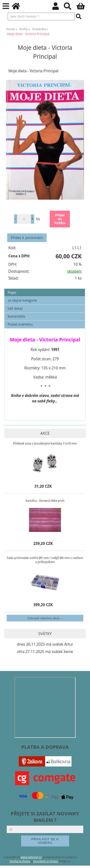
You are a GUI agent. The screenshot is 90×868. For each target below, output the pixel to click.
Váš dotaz (15, 308)
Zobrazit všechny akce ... (45, 618)
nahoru (83, 861)
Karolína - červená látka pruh (45, 501)
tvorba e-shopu (20, 861)
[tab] (45, 289)
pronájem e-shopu (45, 861)
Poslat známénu (20, 324)
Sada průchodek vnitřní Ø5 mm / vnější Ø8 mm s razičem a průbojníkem (45, 560)
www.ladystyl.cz (31, 857)
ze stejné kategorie (22, 300)
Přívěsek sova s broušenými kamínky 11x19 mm (45, 443)
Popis (12, 292)
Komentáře (16, 316)
